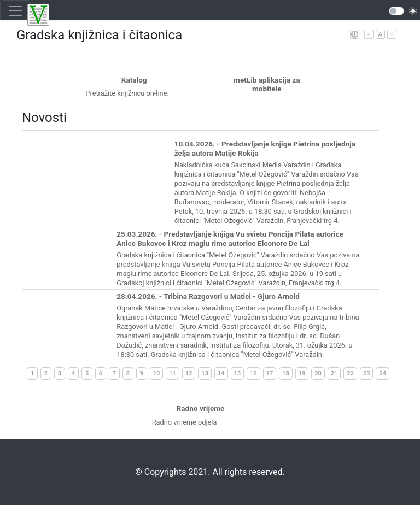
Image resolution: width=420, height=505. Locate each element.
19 (302, 374)
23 (367, 374)
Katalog (134, 80)
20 (318, 374)
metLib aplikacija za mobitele (267, 84)
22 (350, 374)
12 (189, 374)
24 (383, 374)
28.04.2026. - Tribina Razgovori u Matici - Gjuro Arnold (208, 296)
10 (157, 374)
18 (286, 374)
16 (253, 374)
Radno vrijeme (201, 408)
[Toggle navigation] (15, 11)
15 (238, 374)
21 (334, 374)
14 (221, 374)
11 (173, 374)
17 (270, 374)
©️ (139, 472)
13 (205, 374)
